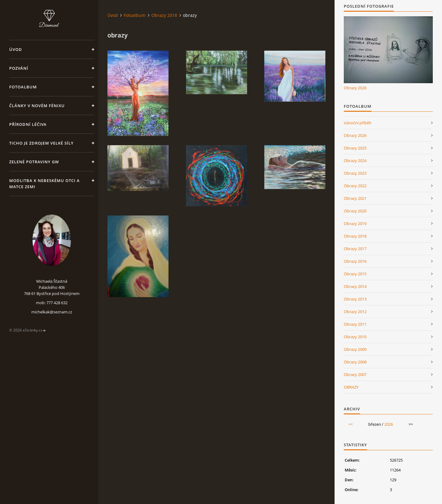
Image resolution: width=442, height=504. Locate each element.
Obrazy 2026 (355, 88)
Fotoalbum (23, 87)
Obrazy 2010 (355, 337)
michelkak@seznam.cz (52, 312)
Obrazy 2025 (355, 148)
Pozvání (19, 68)
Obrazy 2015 (355, 274)
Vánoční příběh (358, 123)
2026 (389, 424)
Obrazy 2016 (355, 261)
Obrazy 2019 (355, 223)
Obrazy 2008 (355, 362)
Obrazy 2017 (355, 249)
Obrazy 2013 (355, 299)
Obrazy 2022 (355, 186)
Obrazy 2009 (355, 349)
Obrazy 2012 (355, 312)
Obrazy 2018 (164, 15)
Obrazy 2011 (355, 324)
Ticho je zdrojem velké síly (41, 143)
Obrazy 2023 (355, 173)
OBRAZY (351, 387)
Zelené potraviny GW (34, 162)
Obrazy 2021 (355, 198)
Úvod (16, 49)
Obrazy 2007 (355, 374)
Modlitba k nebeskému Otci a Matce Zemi (45, 184)
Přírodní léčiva (28, 124)
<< (351, 424)
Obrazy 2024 (355, 161)
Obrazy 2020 (355, 211)
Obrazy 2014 (355, 286)
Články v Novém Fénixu (37, 106)
